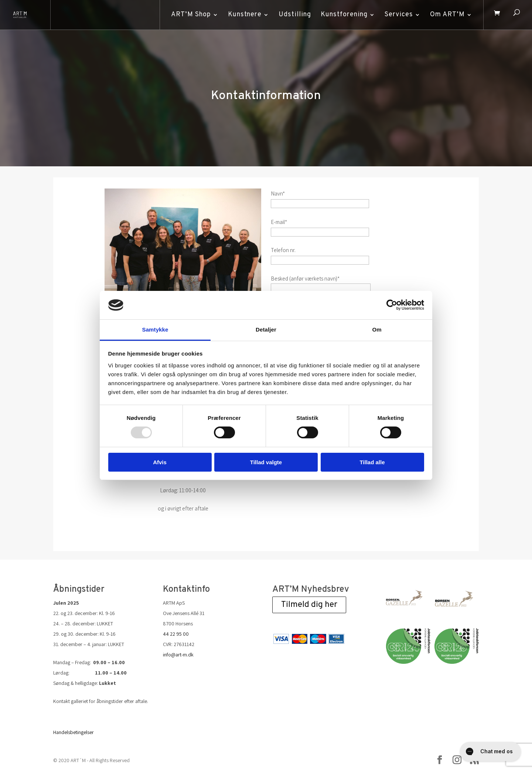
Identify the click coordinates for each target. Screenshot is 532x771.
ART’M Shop (189, 15)
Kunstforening (342, 15)
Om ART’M (446, 15)
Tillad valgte (266, 462)
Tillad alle (372, 462)
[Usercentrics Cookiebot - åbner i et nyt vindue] (392, 305)
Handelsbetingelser (74, 732)
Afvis (160, 462)
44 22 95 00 (176, 634)
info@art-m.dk (178, 655)
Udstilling (293, 15)
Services (397, 15)
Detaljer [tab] (266, 330)
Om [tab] (377, 330)
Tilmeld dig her (309, 605)
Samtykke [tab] (155, 330)
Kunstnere (243, 15)
